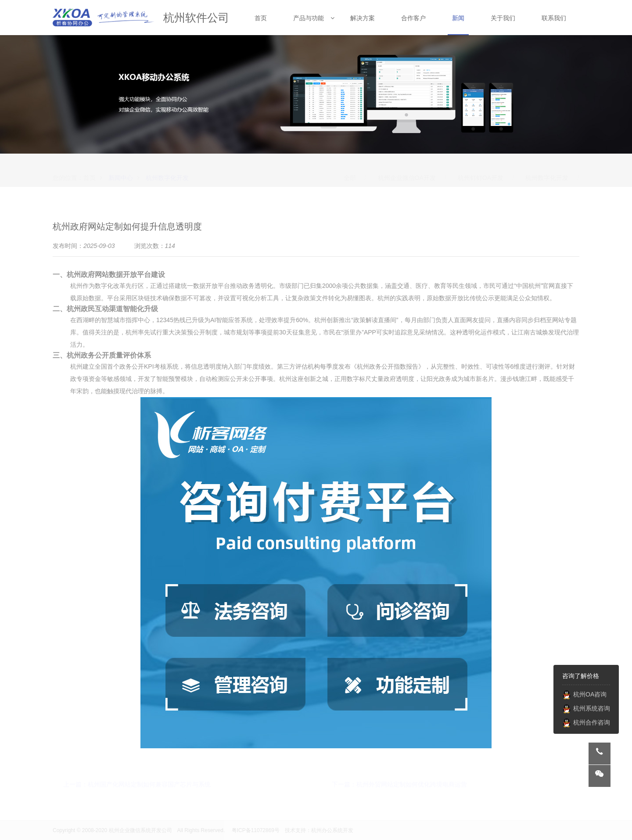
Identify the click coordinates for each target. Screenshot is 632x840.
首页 (90, 170)
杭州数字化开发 (167, 170)
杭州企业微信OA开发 (407, 170)
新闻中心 (121, 170)
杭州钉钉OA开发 (481, 170)
